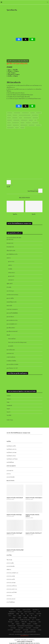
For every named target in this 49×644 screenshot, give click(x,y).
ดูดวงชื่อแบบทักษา (11, 328)
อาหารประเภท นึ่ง (11, 579)
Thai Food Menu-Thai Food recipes (25, 626)
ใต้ (24, 616)
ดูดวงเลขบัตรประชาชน (12, 320)
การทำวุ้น (32, 113)
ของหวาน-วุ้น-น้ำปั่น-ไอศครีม (25, 115)
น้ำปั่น (21, 118)
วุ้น (35, 120)
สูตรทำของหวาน (24, 125)
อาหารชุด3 (21, 628)
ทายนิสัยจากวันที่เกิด (11, 361)
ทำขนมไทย (15, 118)
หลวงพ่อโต (11, 346)
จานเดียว (35, 624)
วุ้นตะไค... (15, 214)
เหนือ (20, 616)
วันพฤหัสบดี (9, 405)
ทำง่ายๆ (20, 612)
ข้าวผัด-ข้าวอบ (32, 622)
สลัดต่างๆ (9, 569)
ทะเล (35, 612)
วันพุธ (8, 402)
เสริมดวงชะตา (11, 273)
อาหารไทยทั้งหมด (11, 602)
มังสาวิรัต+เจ (36, 610)
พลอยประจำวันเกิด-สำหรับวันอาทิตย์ (15, 550)
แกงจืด (19, 618)
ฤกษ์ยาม (10, 265)
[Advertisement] (28, 23)
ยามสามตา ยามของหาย (12, 309)
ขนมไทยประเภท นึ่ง (11, 446)
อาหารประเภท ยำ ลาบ (12, 589)
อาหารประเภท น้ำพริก (12, 592)
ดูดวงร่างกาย (11, 261)
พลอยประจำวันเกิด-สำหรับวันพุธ (14, 515)
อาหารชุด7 (18, 630)
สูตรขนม (9, 125)
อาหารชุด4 (28, 628)
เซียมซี (8, 335)
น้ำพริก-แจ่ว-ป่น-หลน (25, 620)
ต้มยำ (14, 618)
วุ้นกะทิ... (34, 214)
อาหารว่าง (31, 614)
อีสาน (15, 616)
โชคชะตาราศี (12, 626)
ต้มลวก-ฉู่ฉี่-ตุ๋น (33, 618)
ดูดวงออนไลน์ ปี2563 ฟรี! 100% (14, 238)
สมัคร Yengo (10, 420)
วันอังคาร (9, 399)
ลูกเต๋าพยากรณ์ (10, 353)
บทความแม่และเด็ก (18, 632)
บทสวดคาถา (11, 280)
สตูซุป (23, 624)
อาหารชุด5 (36, 628)
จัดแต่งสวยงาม (12, 612)
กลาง (10, 616)
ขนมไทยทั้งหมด (10, 462)
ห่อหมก (18, 624)
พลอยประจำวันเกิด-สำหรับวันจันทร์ (15, 498)
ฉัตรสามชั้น (9, 306)
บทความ (9, 258)
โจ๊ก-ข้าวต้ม (9, 560)
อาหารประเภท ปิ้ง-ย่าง (12, 586)
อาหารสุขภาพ (10, 471)
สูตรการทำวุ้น (35, 123)
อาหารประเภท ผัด (11, 576)
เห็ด (22, 614)
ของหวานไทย (35, 115)
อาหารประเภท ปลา (11, 599)
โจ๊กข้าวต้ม (24, 622)
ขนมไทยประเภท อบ (11, 456)
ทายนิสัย (10, 269)
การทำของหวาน (25, 113)
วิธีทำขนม (9, 120)
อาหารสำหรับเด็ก (11, 477)
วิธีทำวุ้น (31, 120)
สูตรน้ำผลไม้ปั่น (10, 128)
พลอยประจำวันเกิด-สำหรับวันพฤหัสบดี (32, 515)
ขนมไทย (9, 115)
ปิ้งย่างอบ (10, 622)
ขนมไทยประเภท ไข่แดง (12, 459)
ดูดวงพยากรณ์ (10, 239)
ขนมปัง (29, 624)
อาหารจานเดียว (10, 563)
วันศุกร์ (8, 409)
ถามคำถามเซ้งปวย (11, 357)
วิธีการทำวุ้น (35, 118)
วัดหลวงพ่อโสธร (12, 339)
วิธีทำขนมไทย (16, 120)
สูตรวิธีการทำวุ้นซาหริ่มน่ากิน (17, 63)
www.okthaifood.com (24, 636)
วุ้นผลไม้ (22, 123)
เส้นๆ (40, 622)
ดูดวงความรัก (11, 276)
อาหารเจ (9, 474)
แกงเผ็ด (25, 618)
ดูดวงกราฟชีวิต (10, 298)
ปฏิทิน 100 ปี (10, 284)
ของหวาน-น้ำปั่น (26, 610)
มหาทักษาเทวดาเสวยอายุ (12, 295)
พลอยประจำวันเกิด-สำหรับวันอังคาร (34, 498)
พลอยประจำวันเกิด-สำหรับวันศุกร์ (14, 533)
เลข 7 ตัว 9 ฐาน (10, 291)
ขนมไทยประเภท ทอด (12, 452)
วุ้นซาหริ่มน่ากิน (16, 123)
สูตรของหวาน (16, 125)
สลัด (13, 624)
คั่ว (28, 616)
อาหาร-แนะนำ (28, 612)
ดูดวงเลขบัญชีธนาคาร (12, 324)
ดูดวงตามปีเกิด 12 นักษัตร (12, 364)
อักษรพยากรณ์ (10, 243)
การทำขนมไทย (17, 113)
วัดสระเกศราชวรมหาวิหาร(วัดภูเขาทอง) (17, 342)
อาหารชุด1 (38, 626)
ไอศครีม (22, 128)
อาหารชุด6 (10, 630)
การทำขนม (10, 113)
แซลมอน (17, 622)
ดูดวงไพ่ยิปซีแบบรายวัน (12, 254)
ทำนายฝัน (9, 287)
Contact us (33, 630)
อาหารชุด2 (13, 628)
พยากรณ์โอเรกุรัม (11, 350)
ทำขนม (9, 118)
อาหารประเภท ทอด (11, 583)
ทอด (36, 616)
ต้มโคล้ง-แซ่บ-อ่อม (13, 620)
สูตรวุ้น (17, 128)
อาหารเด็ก (39, 614)
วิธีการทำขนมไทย (27, 118)
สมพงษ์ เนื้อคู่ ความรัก (12, 302)
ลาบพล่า (38, 620)
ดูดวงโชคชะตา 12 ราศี (12, 368)
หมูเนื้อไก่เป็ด (11, 614)
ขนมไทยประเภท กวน (12, 449)
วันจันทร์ (9, 396)
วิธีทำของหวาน (24, 120)
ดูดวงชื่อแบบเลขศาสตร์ (12, 331)
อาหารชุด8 (26, 630)
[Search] (48, 2)
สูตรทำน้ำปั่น (32, 125)
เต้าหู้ (17, 614)
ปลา (39, 612)
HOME (12, 610)
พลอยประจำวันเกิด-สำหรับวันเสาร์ (34, 533)
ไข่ (26, 614)
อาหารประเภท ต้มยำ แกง (12, 573)
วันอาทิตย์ (9, 415)
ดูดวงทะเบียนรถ (10, 317)
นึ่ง (32, 616)
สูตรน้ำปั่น (38, 125)
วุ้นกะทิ (9, 123)
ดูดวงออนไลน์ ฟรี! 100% (30, 632)
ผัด (40, 616)
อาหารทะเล (9, 596)
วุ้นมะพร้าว (28, 123)
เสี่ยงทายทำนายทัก (11, 251)
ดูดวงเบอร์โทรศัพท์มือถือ (12, 313)
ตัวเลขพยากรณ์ (10, 247)
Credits (40, 630)
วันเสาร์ (8, 412)
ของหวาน (15, 115)
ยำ (33, 620)
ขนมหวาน (39, 113)
